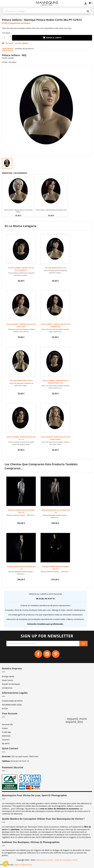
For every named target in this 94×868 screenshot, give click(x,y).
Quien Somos (7, 680)
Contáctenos (7, 688)
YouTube (47, 654)
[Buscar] (47, 11)
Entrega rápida (8, 676)
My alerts (6, 743)
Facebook (38, 654)
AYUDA (5, 709)
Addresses (6, 736)
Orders (5, 728)
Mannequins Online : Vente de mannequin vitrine (57, 860)
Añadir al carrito (52, 38)
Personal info (7, 724)
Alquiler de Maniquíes (11, 684)
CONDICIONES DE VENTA (12, 701)
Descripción (8, 49)
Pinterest (56, 654)
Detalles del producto (24, 49)
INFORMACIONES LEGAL (12, 705)
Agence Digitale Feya (23, 865)
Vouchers (6, 740)
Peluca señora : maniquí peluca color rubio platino (18, 211)
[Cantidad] (5, 38)
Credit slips (7, 732)
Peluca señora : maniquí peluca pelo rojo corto (51, 210)
